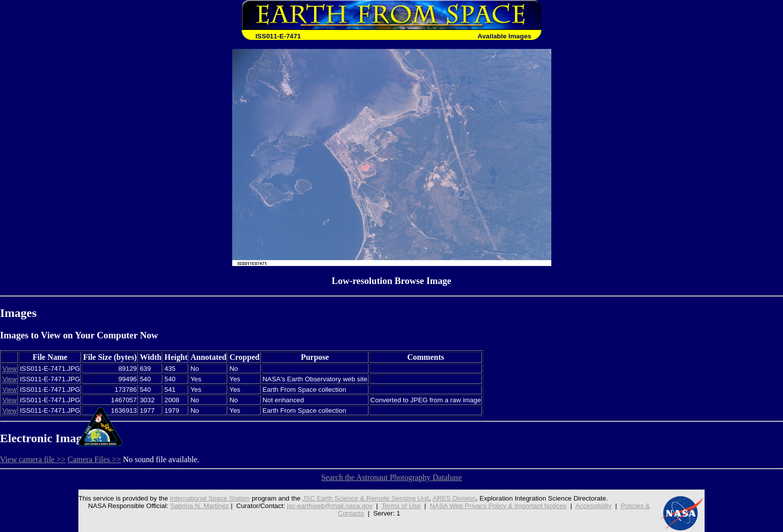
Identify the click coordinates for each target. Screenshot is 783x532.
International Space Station (210, 498)
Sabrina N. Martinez (200, 506)
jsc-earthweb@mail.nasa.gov (330, 506)
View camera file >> (33, 459)
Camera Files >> (94, 459)
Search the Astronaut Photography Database (391, 477)
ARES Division (454, 498)
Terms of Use (401, 506)
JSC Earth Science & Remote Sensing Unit (366, 498)
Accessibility (593, 506)
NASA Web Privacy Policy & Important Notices (498, 506)
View (10, 369)
